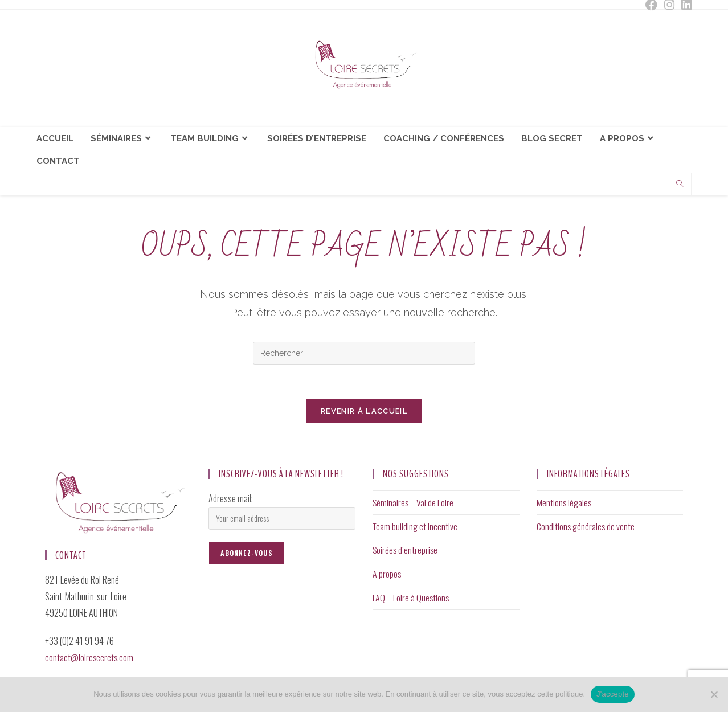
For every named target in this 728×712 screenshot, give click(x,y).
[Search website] (680, 185)
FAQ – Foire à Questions (411, 598)
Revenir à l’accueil (364, 411)
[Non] (714, 694)
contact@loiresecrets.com (90, 657)
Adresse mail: (231, 498)
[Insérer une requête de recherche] (364, 353)
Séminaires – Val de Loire (414, 502)
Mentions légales (565, 502)
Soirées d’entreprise (406, 550)
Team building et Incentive (415, 526)
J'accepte (613, 694)
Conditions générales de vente (586, 526)
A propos (387, 574)
